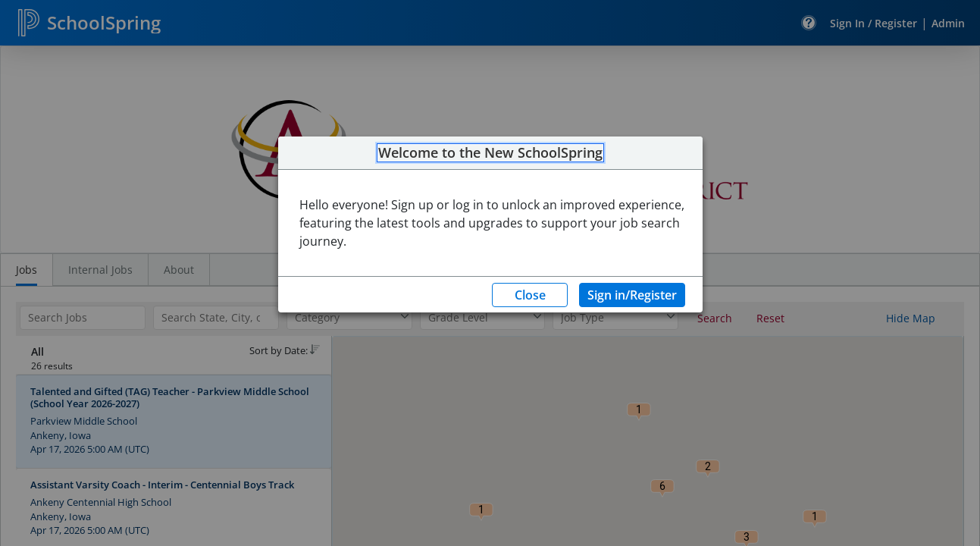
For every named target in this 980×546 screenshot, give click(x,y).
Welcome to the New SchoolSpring (490, 153)
